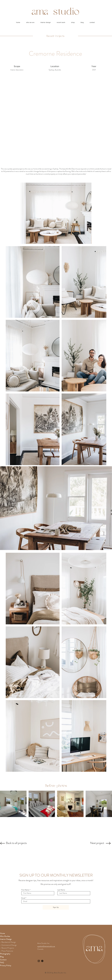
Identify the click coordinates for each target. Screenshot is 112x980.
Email (23, 898)
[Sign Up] (56, 907)
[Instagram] (39, 961)
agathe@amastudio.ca (46, 946)
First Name (25, 890)
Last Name (61, 890)
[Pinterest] (42, 961)
